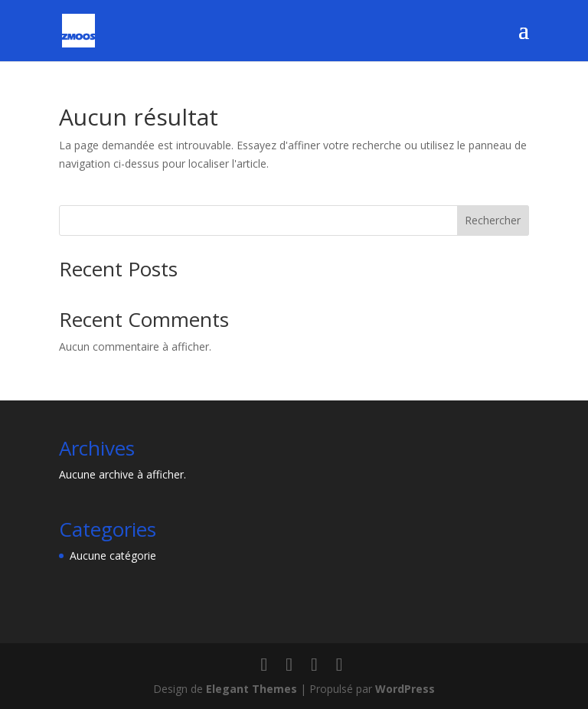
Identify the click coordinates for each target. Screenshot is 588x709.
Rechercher (493, 220)
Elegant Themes (252, 689)
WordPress (405, 689)
